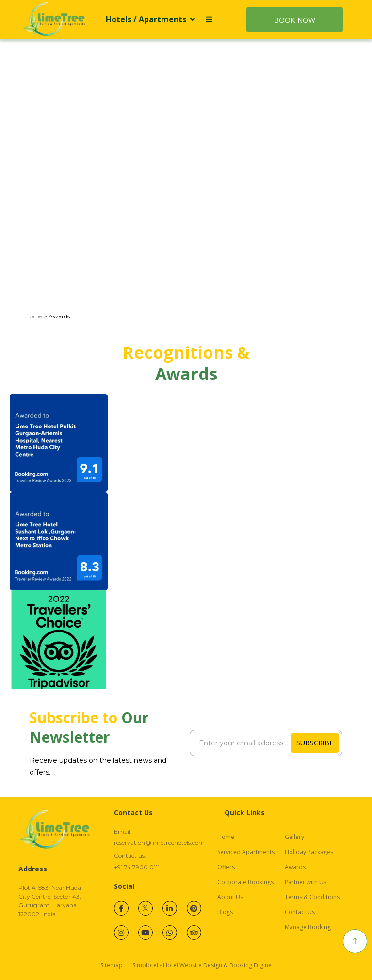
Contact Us (300, 912)
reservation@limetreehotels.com (159, 843)
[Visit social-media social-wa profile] (170, 933)
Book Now (295, 20)
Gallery (294, 837)
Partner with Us (306, 882)
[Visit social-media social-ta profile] (194, 933)
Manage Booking (308, 927)
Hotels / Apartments (150, 20)
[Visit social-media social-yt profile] (146, 933)
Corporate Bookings (245, 882)
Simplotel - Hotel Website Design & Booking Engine (202, 965)
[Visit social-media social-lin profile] (170, 908)
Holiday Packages (309, 852)
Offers (226, 867)
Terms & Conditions (312, 897)
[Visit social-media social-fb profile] (121, 908)
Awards (295, 867)
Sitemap (112, 965)
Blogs (225, 912)
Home (34, 316)
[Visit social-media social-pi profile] (194, 908)
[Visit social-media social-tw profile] (146, 908)
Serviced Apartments (246, 852)
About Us (230, 897)
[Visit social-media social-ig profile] (121, 933)
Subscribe (315, 743)
